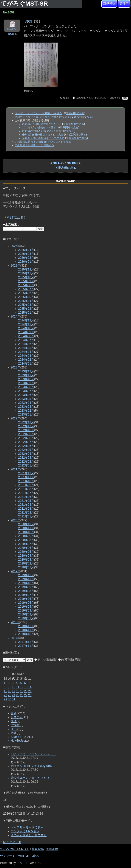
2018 (16, 622)
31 (14, 699)
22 (5, 695)
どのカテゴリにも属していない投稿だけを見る (42, 117)
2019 (16, 571)
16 (10, 691)
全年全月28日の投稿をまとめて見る (43, 138)
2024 (16, 316)
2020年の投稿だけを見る (37, 131)
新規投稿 (109, 4)
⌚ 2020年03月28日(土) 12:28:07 (90, 98)
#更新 (28, 22)
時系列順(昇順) (70, 660)
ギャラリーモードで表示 (27, 827)
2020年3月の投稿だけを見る (39, 127)
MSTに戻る (15, 217)
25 (18, 695)
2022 (16, 418)
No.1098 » (74, 163)
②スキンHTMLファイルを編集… (33, 766)
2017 (16, 638)
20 (26, 691)
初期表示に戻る (66, 168)
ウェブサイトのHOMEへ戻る (19, 856)
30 (10, 699)
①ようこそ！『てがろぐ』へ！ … (33, 754)
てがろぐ (23, 863)
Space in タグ (20, 737)
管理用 (124, 4)
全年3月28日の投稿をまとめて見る (43, 135)
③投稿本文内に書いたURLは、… (33, 778)
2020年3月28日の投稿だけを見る (42, 124)
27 (26, 695)
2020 (16, 520)
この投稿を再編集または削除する (34, 145)
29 (5, 699)
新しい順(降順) (46, 660)
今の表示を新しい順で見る (29, 835)
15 (5, 691)
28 (30, 695)
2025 (16, 266)
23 (10, 695)
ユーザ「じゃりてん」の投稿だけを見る (38, 113)
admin (66, 98)
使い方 (15, 729)
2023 (16, 367)
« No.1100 (57, 163)
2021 (16, 469)
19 (22, 691)
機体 (14, 721)
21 (30, 691)
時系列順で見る (75, 113)
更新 (14, 713)
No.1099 (13, 34)
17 (14, 691)
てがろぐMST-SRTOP (15, 849)
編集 (125, 98)
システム (17, 717)
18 (18, 691)
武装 (14, 733)
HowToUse (18, 741)
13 (26, 687)
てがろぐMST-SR (25, 4)
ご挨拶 (15, 725)
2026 (16, 246)
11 (18, 687)
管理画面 (52, 849)
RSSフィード (12, 842)
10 (14, 687)
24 (14, 695)
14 (30, 687)
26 (22, 695)
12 (22, 687)
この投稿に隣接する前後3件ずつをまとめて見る (43, 142)
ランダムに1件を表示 (25, 831)
